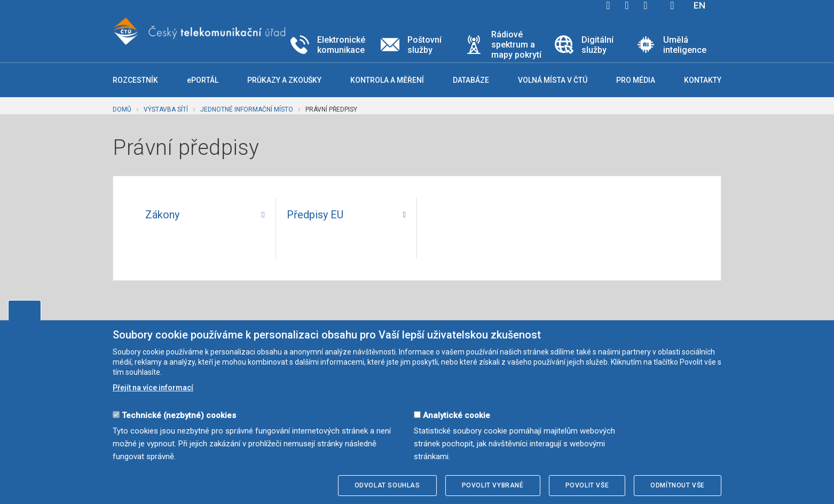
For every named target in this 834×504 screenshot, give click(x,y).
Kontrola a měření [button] (387, 80)
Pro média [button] (636, 80)
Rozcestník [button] (135, 80)
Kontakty (703, 80)
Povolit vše (587, 485)
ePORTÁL (203, 80)
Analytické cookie (457, 415)
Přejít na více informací (153, 388)
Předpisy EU (315, 215)
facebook (608, 5)
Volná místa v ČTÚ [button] (553, 80)
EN (699, 5)
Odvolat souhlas (387, 485)
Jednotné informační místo (247, 109)
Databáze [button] (471, 80)
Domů (122, 109)
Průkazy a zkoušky (284, 80)
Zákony (162, 215)
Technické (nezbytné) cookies (179, 415)
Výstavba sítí (166, 109)
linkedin (646, 5)
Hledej (672, 5)
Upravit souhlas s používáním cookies (25, 310)
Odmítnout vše (678, 485)
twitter (627, 5)
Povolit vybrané (493, 485)
